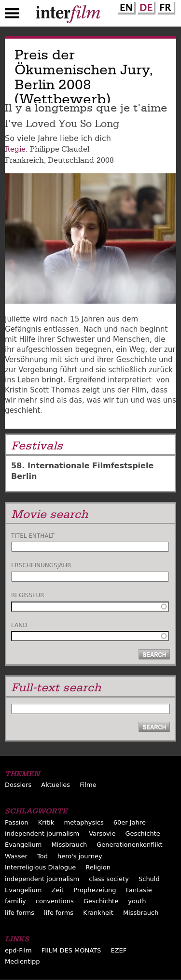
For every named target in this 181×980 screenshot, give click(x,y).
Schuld (149, 879)
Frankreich (24, 160)
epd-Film (18, 950)
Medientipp (22, 961)
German (145, 6)
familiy (15, 901)
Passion (17, 822)
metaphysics (84, 822)
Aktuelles (56, 785)
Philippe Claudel (60, 149)
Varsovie (102, 833)
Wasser (16, 856)
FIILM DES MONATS (71, 950)
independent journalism (42, 833)
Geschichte (143, 833)
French (165, 6)
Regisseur (28, 595)
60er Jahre (130, 822)
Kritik (46, 822)
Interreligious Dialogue (40, 867)
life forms (20, 913)
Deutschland (71, 160)
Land (19, 625)
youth (137, 901)
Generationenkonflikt (129, 845)
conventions (55, 901)
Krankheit (98, 913)
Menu (12, 15)
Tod (42, 856)
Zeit (58, 890)
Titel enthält (33, 536)
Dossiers (18, 785)
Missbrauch (70, 845)
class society (109, 879)
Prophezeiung (95, 890)
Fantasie (139, 890)
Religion (98, 867)
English (125, 6)
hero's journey (80, 856)
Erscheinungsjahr (41, 565)
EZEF (118, 950)
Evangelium (23, 845)
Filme (88, 785)
